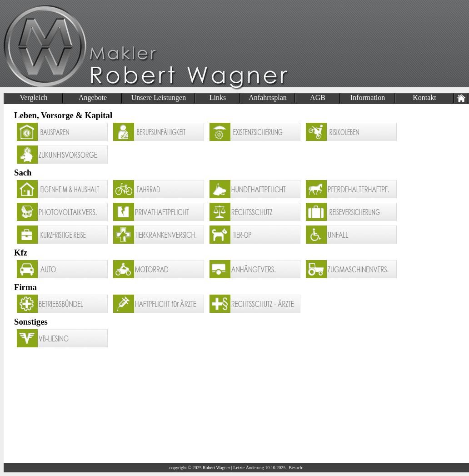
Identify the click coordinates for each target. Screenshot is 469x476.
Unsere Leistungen (159, 98)
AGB (318, 98)
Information (368, 98)
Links (218, 98)
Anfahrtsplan (268, 98)
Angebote (93, 98)
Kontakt (424, 98)
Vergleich (33, 98)
